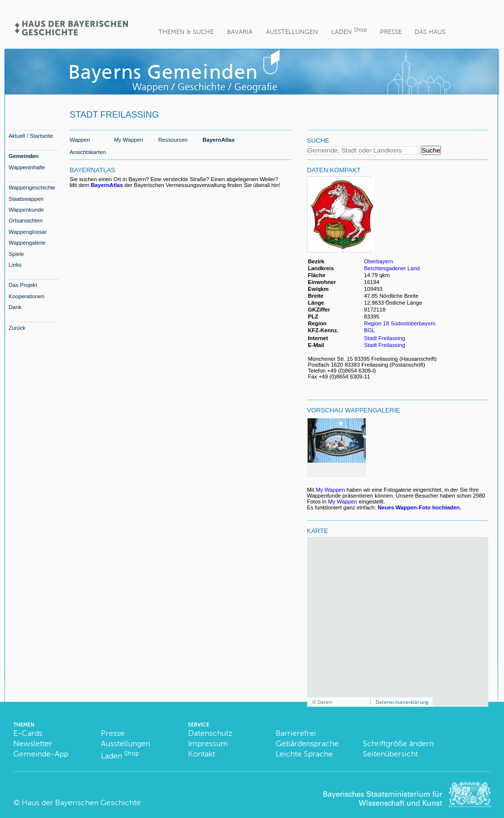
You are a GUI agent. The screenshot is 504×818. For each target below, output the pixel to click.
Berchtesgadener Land (392, 268)
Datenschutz (210, 733)
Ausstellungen (292, 32)
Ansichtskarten (88, 152)
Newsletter (33, 743)
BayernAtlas (219, 140)
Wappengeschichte (32, 188)
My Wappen (129, 140)
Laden (349, 31)
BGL (370, 330)
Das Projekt (23, 285)
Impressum (208, 743)
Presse (391, 32)
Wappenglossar (28, 232)
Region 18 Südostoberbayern (400, 323)
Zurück (17, 328)
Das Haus (430, 32)
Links (15, 265)
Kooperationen (27, 296)
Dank (15, 307)
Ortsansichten (26, 220)
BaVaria (240, 32)
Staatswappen (26, 199)
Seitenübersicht (390, 754)
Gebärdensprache (307, 743)
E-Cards (28, 733)
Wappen (80, 140)
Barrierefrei (296, 733)
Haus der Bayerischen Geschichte (81, 802)
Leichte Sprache (304, 754)
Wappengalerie (27, 243)
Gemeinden (24, 156)
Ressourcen (173, 140)
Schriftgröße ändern (398, 743)
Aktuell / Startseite (31, 136)
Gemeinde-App (41, 754)
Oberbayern (379, 261)
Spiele (16, 254)
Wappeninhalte (27, 167)
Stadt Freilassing (385, 338)
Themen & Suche (186, 32)
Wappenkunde (27, 210)
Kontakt (202, 754)
